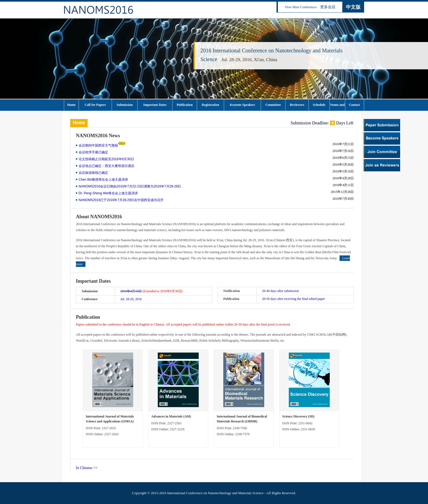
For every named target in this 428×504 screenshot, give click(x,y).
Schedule (319, 105)
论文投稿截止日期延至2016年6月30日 (106, 159)
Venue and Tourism (337, 107)
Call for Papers (95, 105)
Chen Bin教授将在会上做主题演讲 (103, 180)
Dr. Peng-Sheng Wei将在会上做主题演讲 (108, 193)
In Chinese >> (87, 468)
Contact (354, 105)
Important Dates (155, 105)
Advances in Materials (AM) (171, 416)
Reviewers (297, 105)
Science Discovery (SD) (298, 416)
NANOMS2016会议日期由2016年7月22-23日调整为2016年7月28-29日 (130, 186)
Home (71, 105)
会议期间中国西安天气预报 (98, 145)
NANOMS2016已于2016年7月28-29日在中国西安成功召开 (121, 200)
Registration (210, 105)
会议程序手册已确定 (93, 152)
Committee (273, 105)
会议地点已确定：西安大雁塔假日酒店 (106, 166)
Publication (185, 105)
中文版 (353, 7)
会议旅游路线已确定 (93, 173)
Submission (125, 105)
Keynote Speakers (242, 105)
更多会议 (328, 7)
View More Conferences (301, 7)
